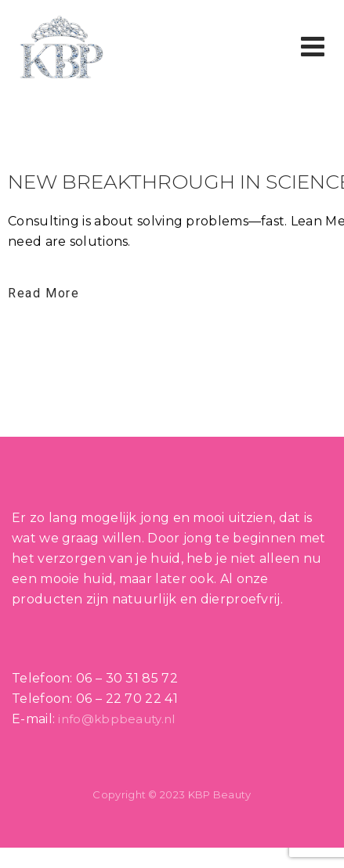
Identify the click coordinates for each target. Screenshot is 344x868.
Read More (43, 294)
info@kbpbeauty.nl (116, 719)
